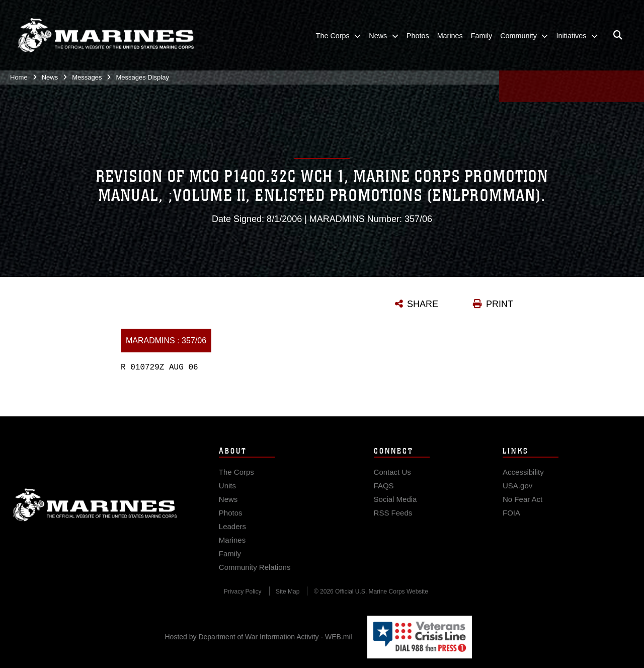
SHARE (423, 304)
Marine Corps (95, 517)
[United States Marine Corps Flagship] (106, 36)
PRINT (500, 304)
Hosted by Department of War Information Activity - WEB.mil (259, 637)
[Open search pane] (618, 36)
